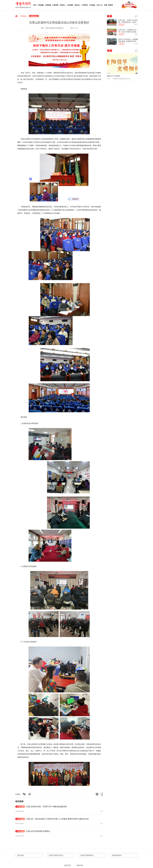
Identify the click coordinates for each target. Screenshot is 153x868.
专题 (105, 5)
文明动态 (23, 16)
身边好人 (78, 5)
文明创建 (41, 5)
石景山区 (34, 16)
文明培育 (55, 5)
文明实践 (48, 5)
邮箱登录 (80, 865)
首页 (35, 5)
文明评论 (85, 5)
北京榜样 (70, 5)
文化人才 (100, 5)
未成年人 (63, 5)
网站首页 (68, 865)
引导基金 (92, 5)
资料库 (111, 5)
